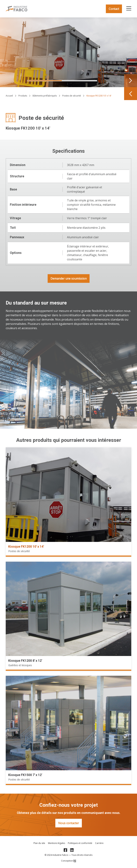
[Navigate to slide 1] (45, 81)
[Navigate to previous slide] (131, 94)
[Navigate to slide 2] (80, 81)
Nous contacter (69, 823)
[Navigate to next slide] (131, 81)
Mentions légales (57, 843)
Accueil (9, 96)
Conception (68, 861)
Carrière (99, 843)
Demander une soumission (69, 278)
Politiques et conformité (80, 843)
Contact (114, 9)
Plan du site (39, 843)
